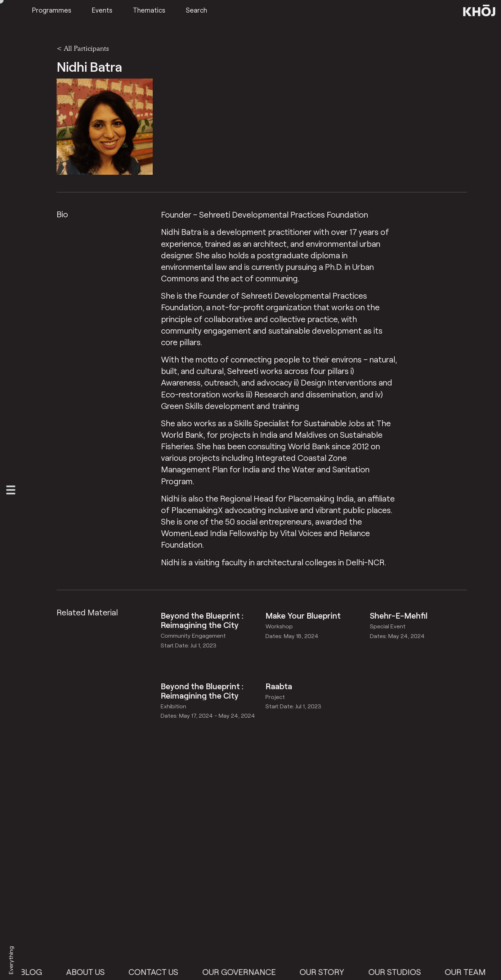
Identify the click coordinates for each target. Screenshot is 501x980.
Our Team (471, 972)
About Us (91, 972)
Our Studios (400, 972)
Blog (37, 972)
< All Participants (83, 48)
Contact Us (159, 972)
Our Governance (245, 972)
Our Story (328, 972)
